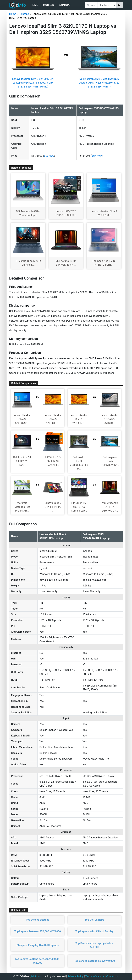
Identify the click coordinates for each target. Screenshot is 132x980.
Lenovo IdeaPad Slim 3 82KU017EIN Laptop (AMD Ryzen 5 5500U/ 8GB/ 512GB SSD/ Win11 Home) (33, 83)
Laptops (65, 5)
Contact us (112, 976)
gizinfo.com (37, 976)
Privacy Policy (75, 976)
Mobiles (48, 5)
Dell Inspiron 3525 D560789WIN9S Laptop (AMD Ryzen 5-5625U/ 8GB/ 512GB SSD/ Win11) (99, 83)
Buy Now (49, 156)
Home (34, 5)
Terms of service (95, 976)
